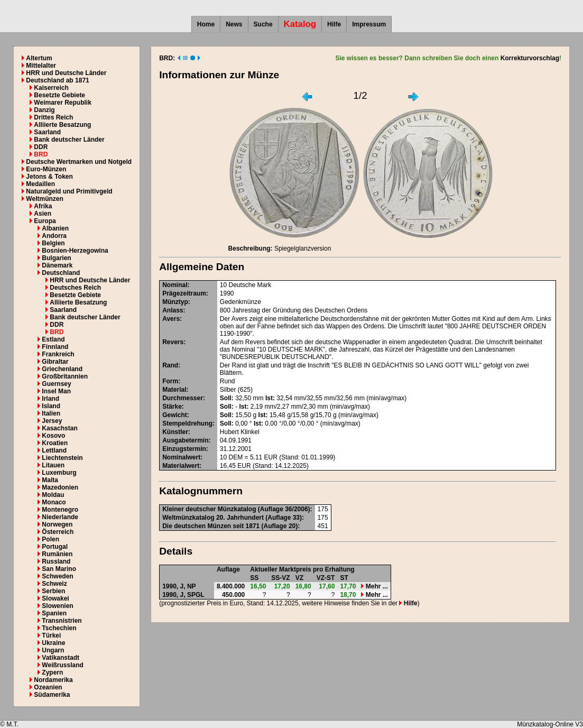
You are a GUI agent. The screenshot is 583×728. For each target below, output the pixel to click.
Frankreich (58, 354)
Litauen (53, 465)
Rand (170, 365)
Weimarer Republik (62, 103)
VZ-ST (326, 578)
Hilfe (334, 24)
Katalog (300, 24)
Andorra (54, 236)
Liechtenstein (62, 458)
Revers (173, 342)
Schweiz (54, 584)
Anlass (173, 310)
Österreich (58, 532)
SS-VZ (280, 578)
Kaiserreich (51, 88)
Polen (50, 539)
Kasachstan (59, 428)
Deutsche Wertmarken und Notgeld (79, 162)
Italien (51, 413)
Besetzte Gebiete (59, 95)
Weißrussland (62, 665)
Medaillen (40, 184)
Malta (50, 480)
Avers (171, 319)
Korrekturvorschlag (530, 58)
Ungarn (53, 650)
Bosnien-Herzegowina (75, 251)
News (234, 24)
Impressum (369, 24)
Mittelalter (41, 66)
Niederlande (60, 517)
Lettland (54, 450)
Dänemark (57, 265)
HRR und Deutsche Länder (66, 73)
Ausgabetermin (185, 440)
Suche (263, 24)
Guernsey (56, 384)
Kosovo (53, 436)
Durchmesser (183, 398)
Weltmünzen (44, 199)
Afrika (43, 206)
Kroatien (55, 443)
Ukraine (53, 643)
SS (254, 578)
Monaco (54, 502)
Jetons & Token (49, 177)
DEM (236, 457)
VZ (299, 578)
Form (170, 381)
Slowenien (57, 606)
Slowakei (55, 598)
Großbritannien (65, 376)
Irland (50, 399)
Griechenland (62, 369)
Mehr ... (374, 586)
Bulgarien (56, 258)
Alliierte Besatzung (62, 125)
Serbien (53, 591)
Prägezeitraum (184, 293)
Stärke (172, 407)
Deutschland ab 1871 (57, 80)
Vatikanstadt (61, 658)
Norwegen (57, 524)
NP (192, 586)
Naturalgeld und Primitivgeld (69, 191)
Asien (43, 214)
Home (206, 24)
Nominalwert (181, 457)
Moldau (53, 495)
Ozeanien (48, 687)
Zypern (52, 672)
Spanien (54, 613)
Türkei (51, 635)
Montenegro (60, 510)
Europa (45, 221)
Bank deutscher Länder (69, 140)
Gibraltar (55, 362)
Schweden (57, 576)
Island (51, 406)
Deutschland (61, 273)
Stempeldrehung (187, 423)
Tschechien (59, 628)
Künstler (175, 432)
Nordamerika (53, 680)
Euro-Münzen (46, 169)
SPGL (196, 595)
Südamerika (52, 695)
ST (344, 578)
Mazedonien (60, 487)
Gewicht (175, 415)
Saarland (47, 132)
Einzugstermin (184, 449)
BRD (41, 154)
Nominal (175, 285)
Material (174, 390)
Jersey (52, 421)
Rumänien (57, 554)
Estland (53, 339)
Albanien (55, 228)
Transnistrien (62, 621)
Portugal (55, 547)
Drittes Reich (53, 117)
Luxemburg (59, 473)
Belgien (53, 243)
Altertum (39, 58)
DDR (41, 147)
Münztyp (175, 302)
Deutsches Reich (75, 288)
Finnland (55, 347)
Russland (56, 561)
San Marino (59, 569)
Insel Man (56, 391)
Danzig (44, 110)
